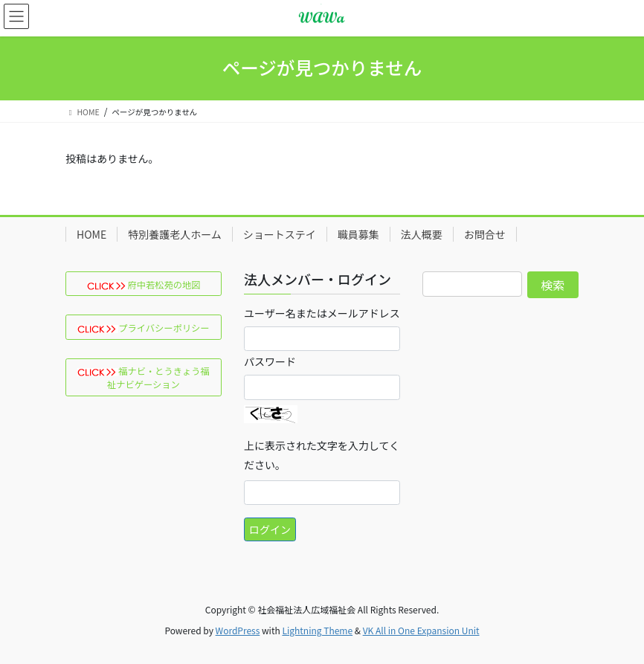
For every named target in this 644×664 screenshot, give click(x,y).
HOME (91, 234)
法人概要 (422, 234)
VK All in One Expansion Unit (421, 630)
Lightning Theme (317, 630)
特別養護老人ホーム (175, 234)
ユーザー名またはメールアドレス (322, 313)
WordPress (238, 630)
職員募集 (358, 234)
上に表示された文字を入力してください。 (322, 455)
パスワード (270, 361)
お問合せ (485, 234)
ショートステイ (280, 234)
